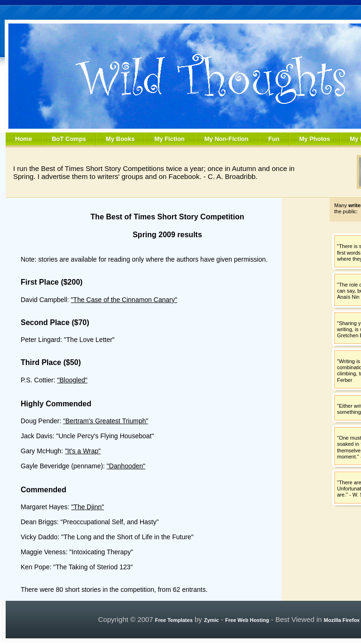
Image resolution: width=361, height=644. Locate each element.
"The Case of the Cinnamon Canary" (124, 300)
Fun (274, 139)
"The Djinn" (87, 507)
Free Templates (174, 620)
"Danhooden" (126, 466)
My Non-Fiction (227, 139)
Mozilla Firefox (342, 620)
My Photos (314, 139)
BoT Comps (69, 139)
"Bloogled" (72, 380)
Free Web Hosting (247, 620)
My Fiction (169, 139)
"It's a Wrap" (83, 451)
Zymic (212, 620)
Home (24, 139)
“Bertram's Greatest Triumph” (106, 421)
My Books (120, 139)
